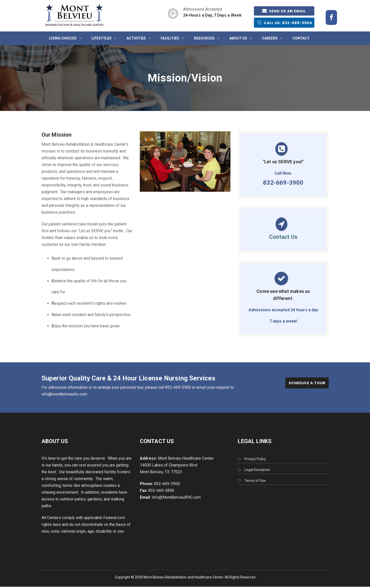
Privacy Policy (255, 459)
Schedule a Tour (307, 383)
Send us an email (284, 11)
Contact (301, 38)
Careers (270, 38)
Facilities (170, 38)
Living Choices (63, 38)
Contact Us (283, 237)
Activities (136, 38)
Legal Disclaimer (257, 470)
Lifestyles (102, 38)
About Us (238, 38)
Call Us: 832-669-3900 (285, 23)
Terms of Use (255, 481)
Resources (204, 38)
